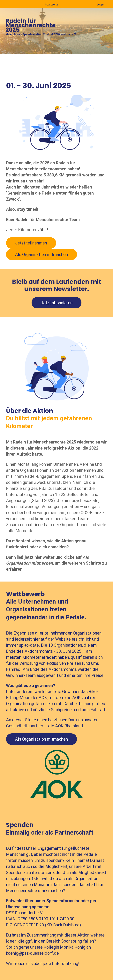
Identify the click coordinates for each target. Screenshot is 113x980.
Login (101, 4)
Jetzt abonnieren (57, 303)
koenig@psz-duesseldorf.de (32, 953)
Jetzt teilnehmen (31, 243)
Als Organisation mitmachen (41, 255)
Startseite (52, 4)
